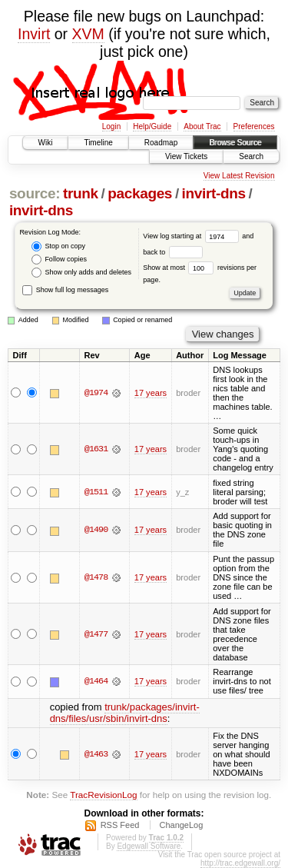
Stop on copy (58, 246)
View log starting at (192, 236)
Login (111, 126)
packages (140, 193)
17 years (151, 393)
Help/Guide (152, 126)
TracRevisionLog (103, 795)
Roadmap (161, 143)
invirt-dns (214, 193)
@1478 (96, 577)
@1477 (96, 634)
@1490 (96, 530)
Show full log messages (65, 290)
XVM (88, 34)
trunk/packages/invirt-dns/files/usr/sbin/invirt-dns (125, 713)
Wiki (46, 143)
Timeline (98, 143)
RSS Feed (120, 825)
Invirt (34, 34)
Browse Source (235, 143)
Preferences (254, 126)
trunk (81, 193)
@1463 (96, 754)
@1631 (96, 449)
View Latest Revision (239, 176)
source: (35, 193)
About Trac (202, 126)
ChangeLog (181, 825)
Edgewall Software (149, 846)
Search (251, 156)
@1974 (96, 393)
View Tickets (186, 156)
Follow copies (59, 259)
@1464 (96, 681)
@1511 (96, 492)
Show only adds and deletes (81, 273)
